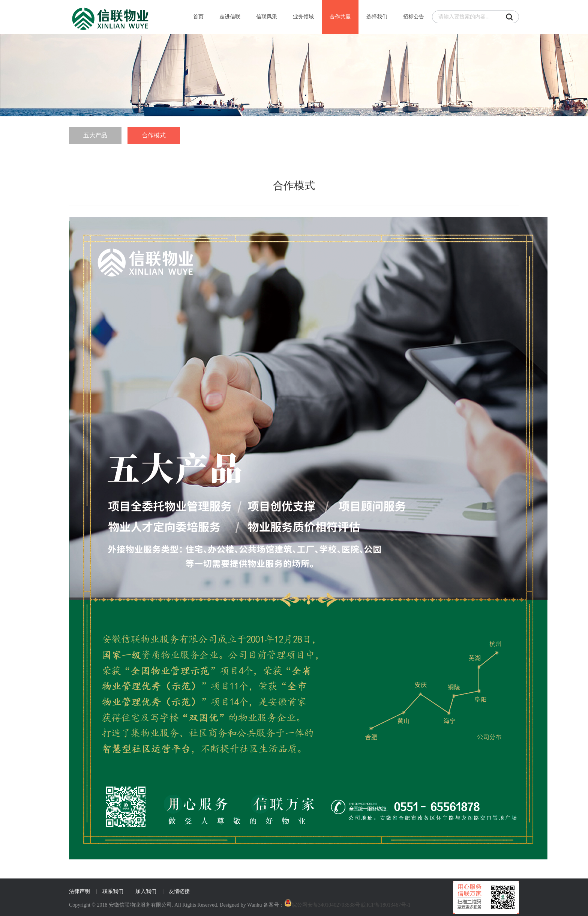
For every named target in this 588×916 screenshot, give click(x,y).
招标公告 (414, 17)
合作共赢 (340, 17)
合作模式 (154, 135)
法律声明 (79, 891)
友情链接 (179, 891)
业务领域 (303, 17)
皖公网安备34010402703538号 (326, 905)
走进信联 (230, 17)
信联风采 (267, 17)
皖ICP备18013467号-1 (386, 905)
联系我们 (113, 891)
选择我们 (377, 17)
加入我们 (146, 891)
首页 (198, 17)
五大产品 (95, 135)
